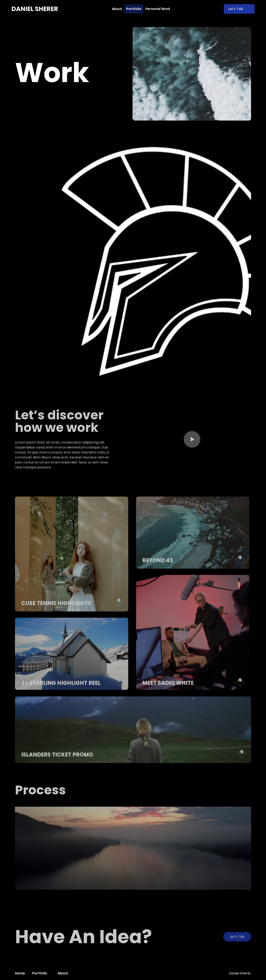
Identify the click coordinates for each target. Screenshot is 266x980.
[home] (35, 9)
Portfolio (134, 9)
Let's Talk (239, 9)
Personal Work (158, 9)
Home (20, 973)
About (117, 9)
